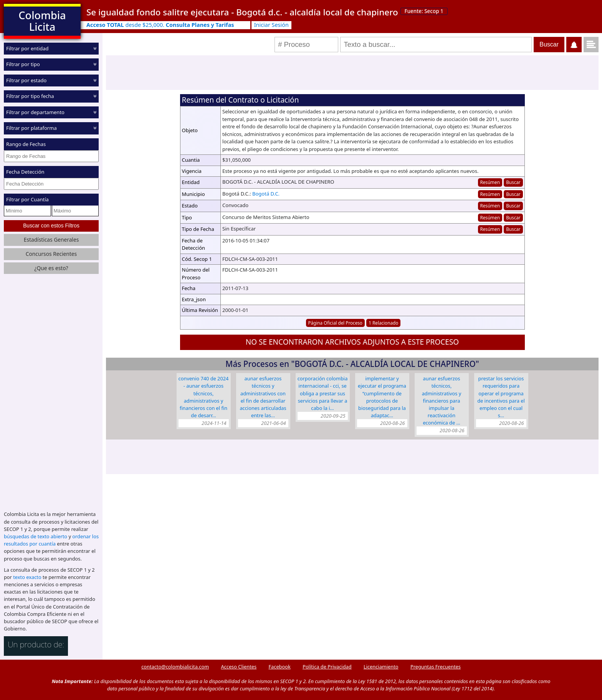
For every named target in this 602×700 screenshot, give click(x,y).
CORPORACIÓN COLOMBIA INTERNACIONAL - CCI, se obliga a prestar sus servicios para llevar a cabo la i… (323, 393)
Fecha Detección (25, 172)
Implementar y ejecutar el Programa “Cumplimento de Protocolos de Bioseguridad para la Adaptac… (382, 397)
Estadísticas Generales (51, 240)
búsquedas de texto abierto (36, 536)
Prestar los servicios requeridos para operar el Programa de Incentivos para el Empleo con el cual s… (501, 397)
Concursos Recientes (51, 254)
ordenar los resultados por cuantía (51, 540)
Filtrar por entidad (27, 48)
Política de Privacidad (327, 667)
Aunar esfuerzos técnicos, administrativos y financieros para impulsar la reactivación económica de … (442, 401)
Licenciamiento (381, 667)
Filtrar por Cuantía (27, 199)
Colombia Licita (42, 21)
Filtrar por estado (26, 80)
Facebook (279, 667)
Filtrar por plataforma (31, 128)
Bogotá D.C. (266, 194)
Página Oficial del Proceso (335, 323)
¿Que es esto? (51, 268)
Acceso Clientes (239, 667)
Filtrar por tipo (23, 64)
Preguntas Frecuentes (436, 667)
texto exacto (27, 577)
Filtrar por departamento (35, 112)
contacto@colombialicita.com (175, 667)
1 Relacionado (383, 323)
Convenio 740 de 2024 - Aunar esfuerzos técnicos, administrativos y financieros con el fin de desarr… (204, 397)
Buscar (513, 182)
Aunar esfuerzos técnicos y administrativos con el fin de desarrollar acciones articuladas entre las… (263, 397)
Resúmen (490, 182)
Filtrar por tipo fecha (30, 96)
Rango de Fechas (26, 144)
